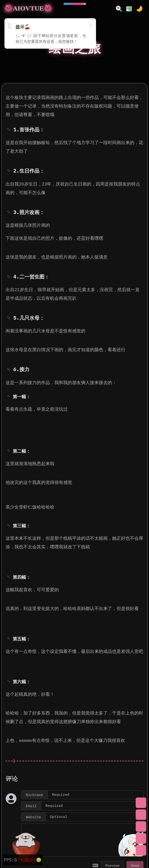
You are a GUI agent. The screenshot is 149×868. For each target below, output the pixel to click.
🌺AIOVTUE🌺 (28, 8)
